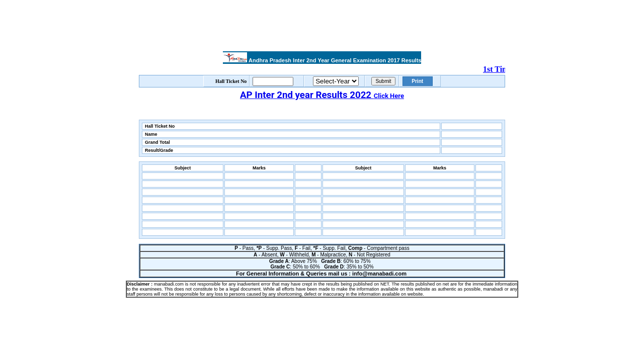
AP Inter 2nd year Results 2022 (322, 95)
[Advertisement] (322, 27)
